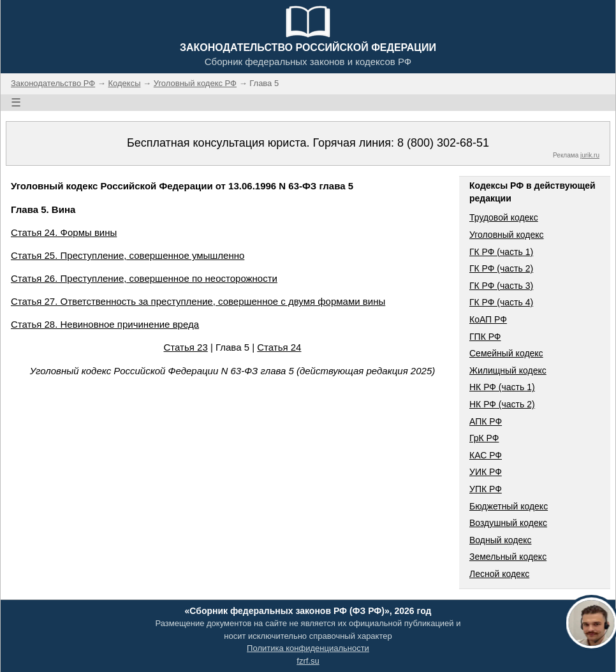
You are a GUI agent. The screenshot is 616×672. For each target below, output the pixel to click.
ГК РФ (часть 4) (501, 302)
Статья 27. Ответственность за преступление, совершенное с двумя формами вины (198, 301)
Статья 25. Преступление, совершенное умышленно (128, 255)
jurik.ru (590, 155)
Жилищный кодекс (508, 370)
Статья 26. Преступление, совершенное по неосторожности (144, 278)
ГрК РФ (484, 438)
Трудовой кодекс (504, 217)
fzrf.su (308, 661)
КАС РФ (486, 455)
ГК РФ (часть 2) (501, 268)
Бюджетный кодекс (509, 506)
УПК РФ (486, 489)
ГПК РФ (485, 337)
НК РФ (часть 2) (502, 404)
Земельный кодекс (508, 557)
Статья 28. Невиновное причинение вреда (105, 324)
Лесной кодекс (499, 574)
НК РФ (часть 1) (502, 387)
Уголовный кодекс (507, 235)
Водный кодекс (501, 540)
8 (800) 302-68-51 (443, 143)
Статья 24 (279, 347)
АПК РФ (486, 421)
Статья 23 (186, 347)
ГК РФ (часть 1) (501, 252)
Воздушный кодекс (508, 523)
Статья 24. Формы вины (64, 232)
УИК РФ (486, 472)
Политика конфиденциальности (308, 648)
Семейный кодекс (506, 353)
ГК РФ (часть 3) (501, 286)
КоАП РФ (488, 319)
